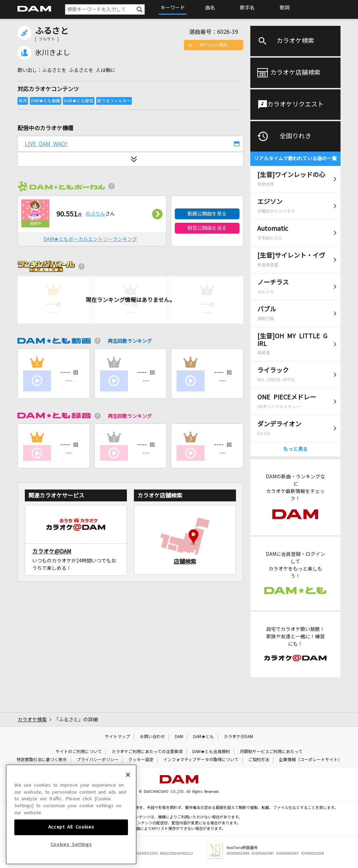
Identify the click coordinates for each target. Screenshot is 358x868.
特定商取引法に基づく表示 (42, 760)
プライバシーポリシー (98, 760)
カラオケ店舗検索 (295, 73)
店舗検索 (185, 561)
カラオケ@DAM (52, 551)
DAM (179, 737)
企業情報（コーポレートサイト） (310, 760)
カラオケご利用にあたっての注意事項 (147, 752)
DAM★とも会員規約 (211, 752)
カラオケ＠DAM (238, 737)
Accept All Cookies (71, 852)
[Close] (128, 800)
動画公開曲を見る (207, 214)
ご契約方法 (259, 760)
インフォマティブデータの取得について (201, 760)
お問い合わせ (152, 737)
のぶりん (95, 214)
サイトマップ (117, 737)
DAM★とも (203, 737)
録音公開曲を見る (207, 228)
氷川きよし (52, 53)
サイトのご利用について (79, 752)
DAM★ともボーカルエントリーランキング (90, 239)
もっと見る (295, 449)
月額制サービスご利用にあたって (271, 752)
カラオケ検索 (295, 41)
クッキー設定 (141, 760)
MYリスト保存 (214, 45)
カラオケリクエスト (295, 104)
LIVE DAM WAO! (46, 144)
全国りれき (295, 136)
